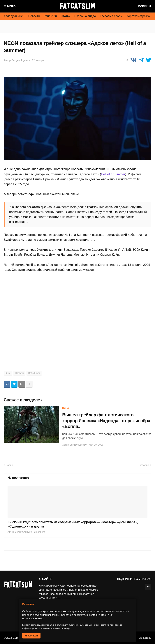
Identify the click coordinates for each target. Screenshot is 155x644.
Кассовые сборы (111, 16)
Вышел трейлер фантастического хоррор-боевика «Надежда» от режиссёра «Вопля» (106, 420)
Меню (11, 6)
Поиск (143, 6)
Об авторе (145, 638)
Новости (34, 16)
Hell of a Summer (113, 174)
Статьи (66, 16)
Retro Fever (34, 373)
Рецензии (50, 16)
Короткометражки (139, 16)
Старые (145, 465)
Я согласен (31, 636)
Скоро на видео (85, 16)
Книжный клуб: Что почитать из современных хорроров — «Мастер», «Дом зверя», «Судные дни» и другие (73, 524)
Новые (9, 465)
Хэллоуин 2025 (14, 16)
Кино (8, 373)
